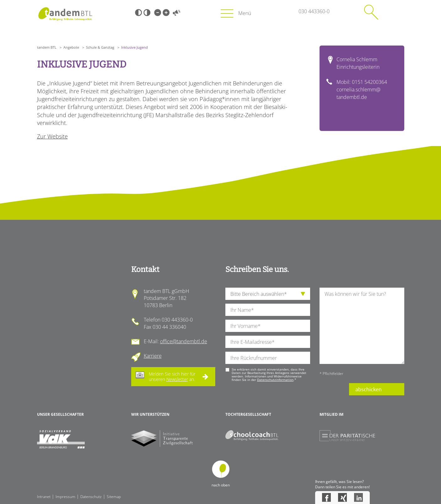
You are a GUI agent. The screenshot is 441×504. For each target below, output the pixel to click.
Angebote (71, 47)
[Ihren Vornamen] (268, 326)
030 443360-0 (314, 11)
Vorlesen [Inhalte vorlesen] (177, 13)
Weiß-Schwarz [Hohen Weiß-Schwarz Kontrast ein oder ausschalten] (147, 13)
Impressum (65, 497)
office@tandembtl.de (184, 341)
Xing (342, 497)
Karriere (153, 356)
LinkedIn (358, 497)
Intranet (44, 497)
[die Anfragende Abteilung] (268, 294)
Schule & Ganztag (100, 47)
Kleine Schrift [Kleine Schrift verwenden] (158, 13)
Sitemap (114, 497)
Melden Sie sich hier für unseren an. (172, 377)
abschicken (368, 389)
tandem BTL (47, 47)
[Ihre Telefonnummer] (268, 358)
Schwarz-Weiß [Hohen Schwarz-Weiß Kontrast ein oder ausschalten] (138, 13)
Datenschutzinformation (275, 380)
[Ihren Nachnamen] (268, 310)
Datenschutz (91, 497)
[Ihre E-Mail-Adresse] (268, 342)
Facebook (326, 497)
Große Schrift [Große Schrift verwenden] (166, 13)
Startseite (65, 14)
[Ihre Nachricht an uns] (362, 326)
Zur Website (52, 136)
